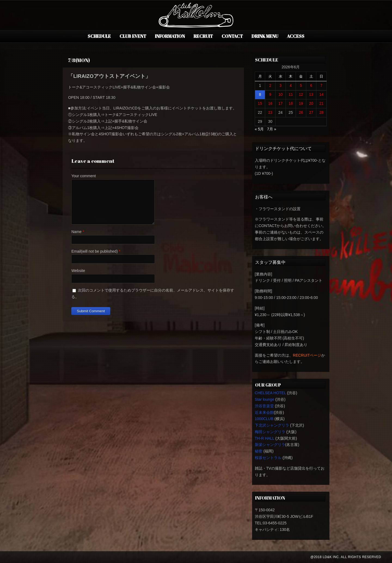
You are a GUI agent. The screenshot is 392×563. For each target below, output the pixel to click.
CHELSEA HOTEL (270, 393)
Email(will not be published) (94, 251)
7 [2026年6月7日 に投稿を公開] (321, 85)
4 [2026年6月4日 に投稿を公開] (291, 85)
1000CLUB (264, 419)
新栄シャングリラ (270, 445)
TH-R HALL (265, 438)
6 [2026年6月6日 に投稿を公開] (311, 85)
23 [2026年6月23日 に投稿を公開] (270, 112)
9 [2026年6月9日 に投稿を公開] (270, 94)
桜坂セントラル (268, 458)
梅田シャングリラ (270, 432)
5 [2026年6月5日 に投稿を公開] (301, 85)
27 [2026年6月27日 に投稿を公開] (311, 112)
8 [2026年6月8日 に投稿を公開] (260, 94)
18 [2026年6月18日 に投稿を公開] (291, 103)
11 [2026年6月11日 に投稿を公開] (291, 94)
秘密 (259, 451)
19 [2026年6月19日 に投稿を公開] (301, 103)
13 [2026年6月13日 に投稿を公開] (311, 94)
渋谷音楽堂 (264, 406)
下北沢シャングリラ (272, 425)
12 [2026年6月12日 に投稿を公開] (301, 94)
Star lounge (265, 399)
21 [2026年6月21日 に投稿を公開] (321, 103)
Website (78, 271)
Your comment (84, 176)
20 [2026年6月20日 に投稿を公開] (311, 103)
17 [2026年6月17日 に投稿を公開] (281, 103)
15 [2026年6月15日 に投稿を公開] (260, 103)
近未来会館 (264, 412)
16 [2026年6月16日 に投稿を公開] (270, 103)
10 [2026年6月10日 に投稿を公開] (281, 94)
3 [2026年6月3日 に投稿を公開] (280, 85)
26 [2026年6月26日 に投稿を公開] (301, 112)
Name (76, 232)
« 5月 (259, 129)
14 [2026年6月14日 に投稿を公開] (321, 94)
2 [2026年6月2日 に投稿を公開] (270, 85)
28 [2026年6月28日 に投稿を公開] (321, 112)
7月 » (272, 129)
